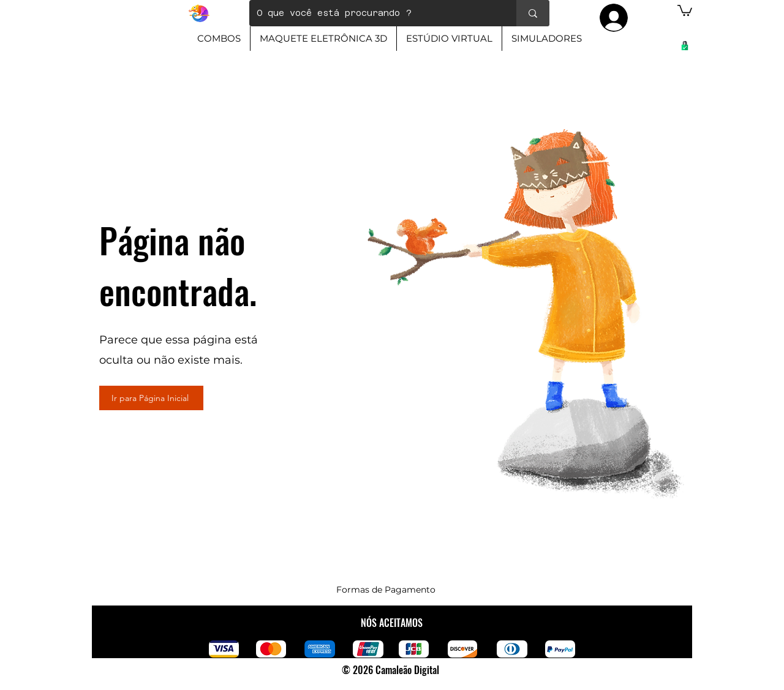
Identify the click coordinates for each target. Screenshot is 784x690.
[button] (685, 10)
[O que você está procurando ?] (374, 13)
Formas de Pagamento (386, 590)
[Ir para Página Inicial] (151, 398)
